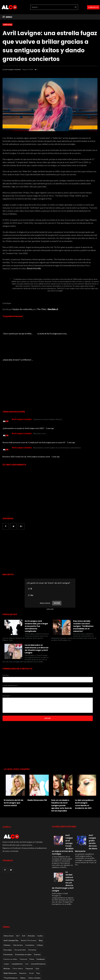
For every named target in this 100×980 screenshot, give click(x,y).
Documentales (20, 924)
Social (31, 947)
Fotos (32, 933)
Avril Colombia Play (11, 914)
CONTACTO (93, 7)
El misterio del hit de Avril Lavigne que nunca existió (14, 777)
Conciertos (30, 919)
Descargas (8, 924)
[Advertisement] (24, 525)
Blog (41, 914)
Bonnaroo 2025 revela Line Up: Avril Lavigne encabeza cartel (26, 430)
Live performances (38, 938)
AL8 (24, 910)
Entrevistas (8, 928)
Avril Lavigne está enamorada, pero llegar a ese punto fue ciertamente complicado (36, 600)
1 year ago (50, 402)
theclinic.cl (53, 309)
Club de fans (18, 919)
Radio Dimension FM (37, 774)
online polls (50, 583)
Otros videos (18, 942)
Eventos (37, 928)
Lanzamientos (17, 938)
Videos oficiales (34, 952)
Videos (23, 952)
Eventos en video (10, 933)
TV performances (11, 952)
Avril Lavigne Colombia (13, 70)
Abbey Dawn (9, 910)
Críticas (8, 25)
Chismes (7, 919)
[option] (14, 764)
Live (27, 938)
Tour (38, 947)
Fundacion (41, 933)
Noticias (7, 942)
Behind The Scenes (29, 914)
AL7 (18, 910)
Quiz (37, 942)
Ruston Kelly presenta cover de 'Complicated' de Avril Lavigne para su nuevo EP (34, 416)
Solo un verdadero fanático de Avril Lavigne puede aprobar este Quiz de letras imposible (62, 779)
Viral (5, 956)
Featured (23, 933)
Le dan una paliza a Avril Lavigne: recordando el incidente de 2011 (84, 778)
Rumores (23, 947)
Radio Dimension (10, 947)
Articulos (31, 910)
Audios (40, 910)
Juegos (6, 938)
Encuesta (32, 924)
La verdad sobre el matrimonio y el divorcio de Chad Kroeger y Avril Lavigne (37, 623)
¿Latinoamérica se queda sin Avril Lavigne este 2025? (24, 402)
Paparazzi (29, 942)
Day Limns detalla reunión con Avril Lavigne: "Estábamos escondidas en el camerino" (83, 600)
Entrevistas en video (23, 928)
